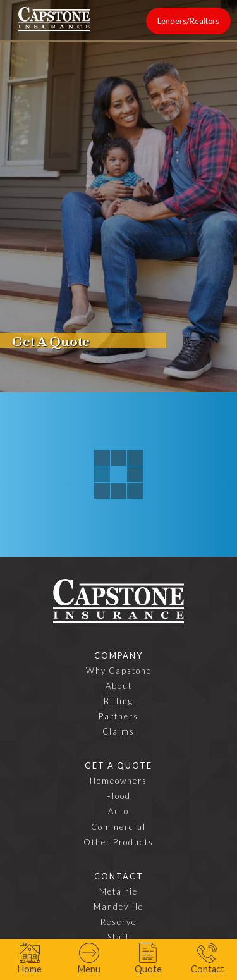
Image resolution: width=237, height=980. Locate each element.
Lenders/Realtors (188, 21)
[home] (54, 19)
